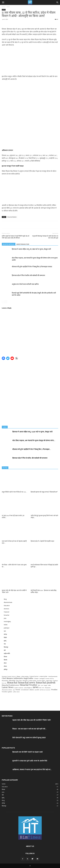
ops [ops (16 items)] (14, 690)
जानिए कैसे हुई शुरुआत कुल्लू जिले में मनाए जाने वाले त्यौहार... (44, 517)
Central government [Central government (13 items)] (53, 677)
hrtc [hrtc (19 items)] (39, 685)
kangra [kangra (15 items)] (45, 685)
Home (3, 7)
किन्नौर (5, 637)
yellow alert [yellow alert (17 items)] (16, 692)
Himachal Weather (12, 217)
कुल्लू (5, 641)
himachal (6, 615)
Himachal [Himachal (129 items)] (12, 683)
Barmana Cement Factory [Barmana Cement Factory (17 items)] (9, 677)
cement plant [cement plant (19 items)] (43, 677)
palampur (7, 628)
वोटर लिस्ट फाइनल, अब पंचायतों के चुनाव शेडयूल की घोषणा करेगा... (34, 441)
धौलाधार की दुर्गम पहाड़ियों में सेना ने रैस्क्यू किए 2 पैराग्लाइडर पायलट (32, 267)
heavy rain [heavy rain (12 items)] (4, 683)
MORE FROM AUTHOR (23, 244)
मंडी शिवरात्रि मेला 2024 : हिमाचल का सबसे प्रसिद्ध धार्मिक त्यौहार (44, 592)
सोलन (5, 663)
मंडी (5, 650)
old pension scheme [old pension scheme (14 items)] (7, 690)
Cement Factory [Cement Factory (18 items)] (34, 677)
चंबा (5, 644)
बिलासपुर (6, 647)
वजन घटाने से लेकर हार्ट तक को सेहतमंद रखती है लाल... (14, 542)
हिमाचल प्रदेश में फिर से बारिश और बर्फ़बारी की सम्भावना (28, 275)
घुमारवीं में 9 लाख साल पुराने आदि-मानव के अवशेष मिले (30, 761)
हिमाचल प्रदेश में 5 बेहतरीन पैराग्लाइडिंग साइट (42, 541)
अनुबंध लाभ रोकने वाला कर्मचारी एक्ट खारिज (25, 284)
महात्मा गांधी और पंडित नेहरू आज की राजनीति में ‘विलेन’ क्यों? (14, 592)
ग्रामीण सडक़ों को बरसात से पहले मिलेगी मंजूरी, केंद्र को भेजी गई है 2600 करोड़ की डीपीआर (16, 237)
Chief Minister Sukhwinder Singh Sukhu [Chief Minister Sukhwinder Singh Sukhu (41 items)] (18, 679)
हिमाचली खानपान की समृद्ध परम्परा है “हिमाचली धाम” (44, 492)
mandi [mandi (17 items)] (16, 688)
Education (7, 606)
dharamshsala (8, 602)
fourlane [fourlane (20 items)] (25, 681)
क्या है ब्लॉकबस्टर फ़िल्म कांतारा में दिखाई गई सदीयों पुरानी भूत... (44, 566)
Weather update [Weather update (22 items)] (7, 692)
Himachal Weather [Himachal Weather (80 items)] (28, 685)
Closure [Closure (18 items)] (36, 679)
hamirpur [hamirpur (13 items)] (55, 681)
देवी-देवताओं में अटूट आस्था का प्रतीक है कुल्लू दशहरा (29, 738)
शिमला (5, 657)
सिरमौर (6, 660)
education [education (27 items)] (12, 681)
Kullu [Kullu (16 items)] (49, 685)
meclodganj (7, 621)
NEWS (8, 7)
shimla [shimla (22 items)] (32, 690)
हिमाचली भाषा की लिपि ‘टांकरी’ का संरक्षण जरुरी (27, 752)
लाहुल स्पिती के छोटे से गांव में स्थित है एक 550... (14, 492)
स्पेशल (5, 666)
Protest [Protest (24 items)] (18, 690)
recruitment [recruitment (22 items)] (25, 690)
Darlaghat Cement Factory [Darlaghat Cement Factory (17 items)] (47, 679)
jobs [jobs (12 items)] (42, 685)
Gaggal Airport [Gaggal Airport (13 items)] (49, 681)
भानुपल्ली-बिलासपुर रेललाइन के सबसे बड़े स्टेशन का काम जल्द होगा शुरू (45, 237)
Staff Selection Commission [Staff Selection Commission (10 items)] (45, 690)
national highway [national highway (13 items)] (28, 688)
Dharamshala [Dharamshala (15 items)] (5, 681)
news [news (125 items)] (36, 687)
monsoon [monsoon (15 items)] (21, 688)
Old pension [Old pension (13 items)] (48, 688)
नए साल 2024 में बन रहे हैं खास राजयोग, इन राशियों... (13, 517)
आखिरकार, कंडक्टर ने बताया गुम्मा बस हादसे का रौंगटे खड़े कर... (32, 770)
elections (6, 609)
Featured (6, 612)
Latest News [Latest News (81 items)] (8, 687)
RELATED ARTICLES (9, 244)
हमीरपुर (6, 669)
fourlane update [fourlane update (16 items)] (32, 681)
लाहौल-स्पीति (7, 653)
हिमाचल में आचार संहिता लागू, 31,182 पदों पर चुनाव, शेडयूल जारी (31, 249)
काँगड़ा (5, 634)
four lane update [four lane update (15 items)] (41, 681)
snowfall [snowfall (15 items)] (37, 690)
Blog (5, 599)
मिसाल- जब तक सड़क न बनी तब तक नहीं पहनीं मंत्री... (29, 729)
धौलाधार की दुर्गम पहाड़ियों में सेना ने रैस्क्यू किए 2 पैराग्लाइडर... (32, 449)
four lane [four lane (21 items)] (19, 681)
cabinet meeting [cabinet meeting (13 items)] (25, 677)
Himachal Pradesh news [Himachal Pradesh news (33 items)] (10, 685)
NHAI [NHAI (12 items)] (40, 688)
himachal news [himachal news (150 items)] (27, 683)
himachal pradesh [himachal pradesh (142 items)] (46, 683)
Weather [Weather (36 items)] (54, 690)
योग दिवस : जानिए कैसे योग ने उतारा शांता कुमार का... (14, 566)
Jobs (5, 618)
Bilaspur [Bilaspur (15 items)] (18, 677)
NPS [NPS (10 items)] (43, 688)
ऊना (5, 631)
